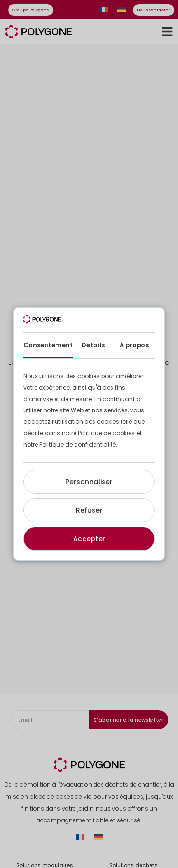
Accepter (89, 539)
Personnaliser (89, 482)
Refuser (89, 510)
